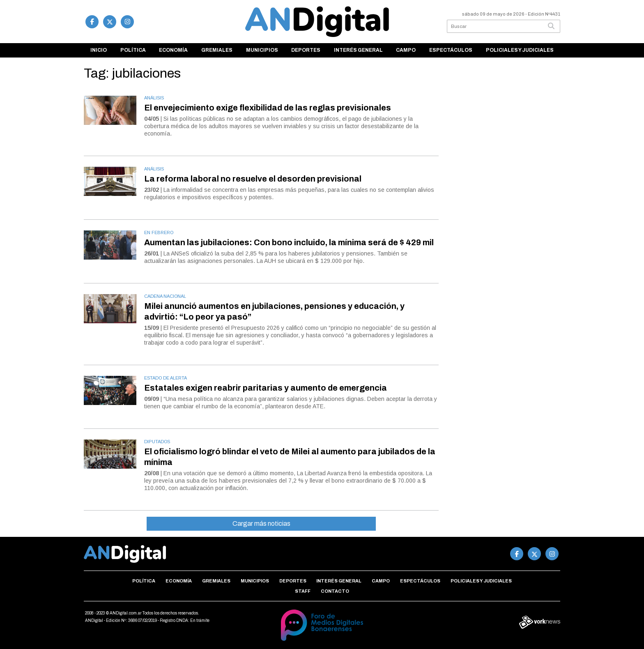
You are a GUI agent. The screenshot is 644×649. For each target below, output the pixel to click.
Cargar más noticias (261, 524)
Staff (303, 591)
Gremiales (217, 50)
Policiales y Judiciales (520, 50)
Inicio (99, 50)
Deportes (306, 50)
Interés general (358, 50)
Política (133, 50)
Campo (406, 50)
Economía (173, 50)
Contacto (335, 591)
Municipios (262, 50)
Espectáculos (451, 50)
